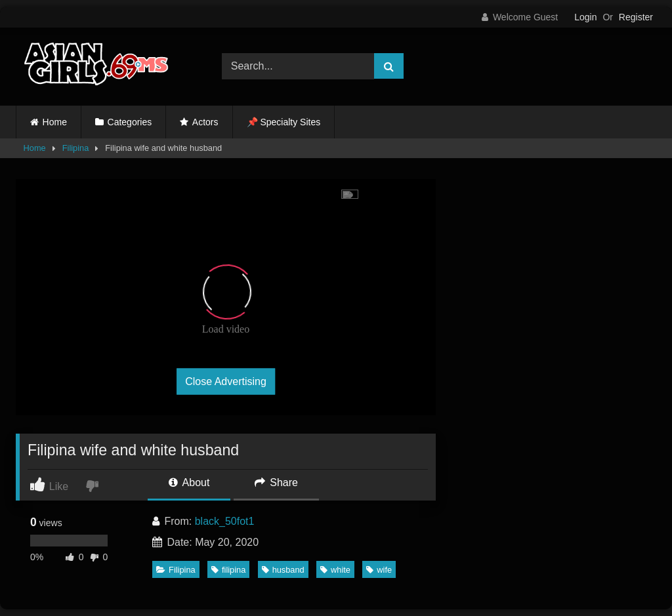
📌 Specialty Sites (284, 122)
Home (55, 122)
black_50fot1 (225, 521)
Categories (130, 122)
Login (585, 17)
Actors (205, 122)
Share (276, 483)
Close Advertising (226, 381)
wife (379, 570)
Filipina (76, 148)
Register (636, 17)
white (335, 570)
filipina (228, 570)
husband (283, 570)
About (189, 483)
